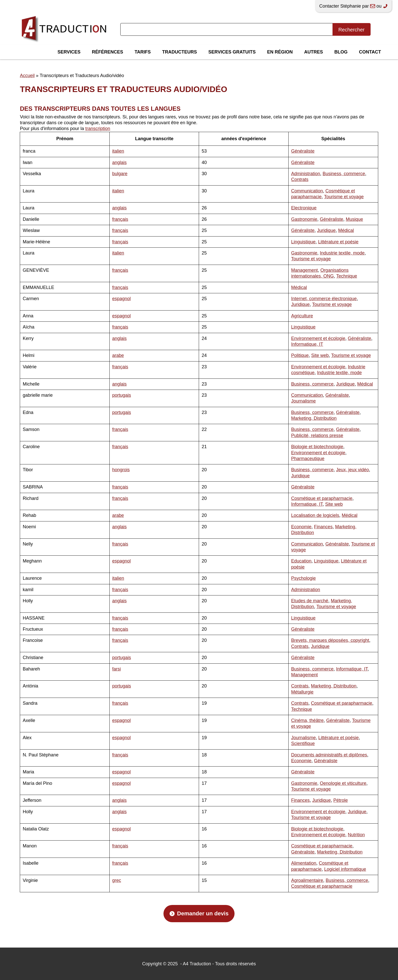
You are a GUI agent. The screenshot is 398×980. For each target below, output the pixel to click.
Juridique (326, 230)
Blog (341, 52)
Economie (301, 527)
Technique (347, 276)
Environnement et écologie (318, 338)
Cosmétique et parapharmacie (322, 498)
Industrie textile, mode (342, 253)
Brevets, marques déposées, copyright (330, 640)
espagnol (121, 299)
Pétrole (341, 800)
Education (301, 561)
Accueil (27, 76)
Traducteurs (180, 52)
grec (117, 880)
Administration (306, 174)
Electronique (304, 208)
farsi (117, 669)
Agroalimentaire (307, 880)
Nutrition (356, 835)
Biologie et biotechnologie (317, 447)
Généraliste (303, 151)
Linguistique (303, 242)
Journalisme (303, 401)
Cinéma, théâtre (307, 720)
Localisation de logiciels (315, 515)
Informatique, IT (307, 344)
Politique (300, 355)
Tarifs (143, 52)
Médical (346, 230)
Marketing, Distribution (314, 418)
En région (280, 52)
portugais (122, 395)
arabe (118, 355)
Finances (323, 527)
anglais (119, 162)
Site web (320, 355)
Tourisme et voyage (344, 197)
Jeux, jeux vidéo (352, 470)
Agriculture (302, 316)
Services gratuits (232, 52)
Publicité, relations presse (317, 435)
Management (304, 270)
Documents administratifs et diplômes (329, 755)
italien (118, 151)
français (120, 219)
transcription (98, 129)
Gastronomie (304, 219)
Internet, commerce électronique (324, 299)
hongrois (121, 470)
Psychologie (303, 578)
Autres (313, 52)
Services (69, 52)
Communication (307, 191)
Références (107, 52)
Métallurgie (302, 692)
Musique (354, 219)
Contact (370, 52)
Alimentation (304, 863)
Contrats (300, 179)
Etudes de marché (310, 601)
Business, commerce (344, 174)
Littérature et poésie (338, 242)
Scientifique (303, 743)
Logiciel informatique (345, 869)
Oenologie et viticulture (343, 783)
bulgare (120, 174)
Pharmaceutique (308, 459)
